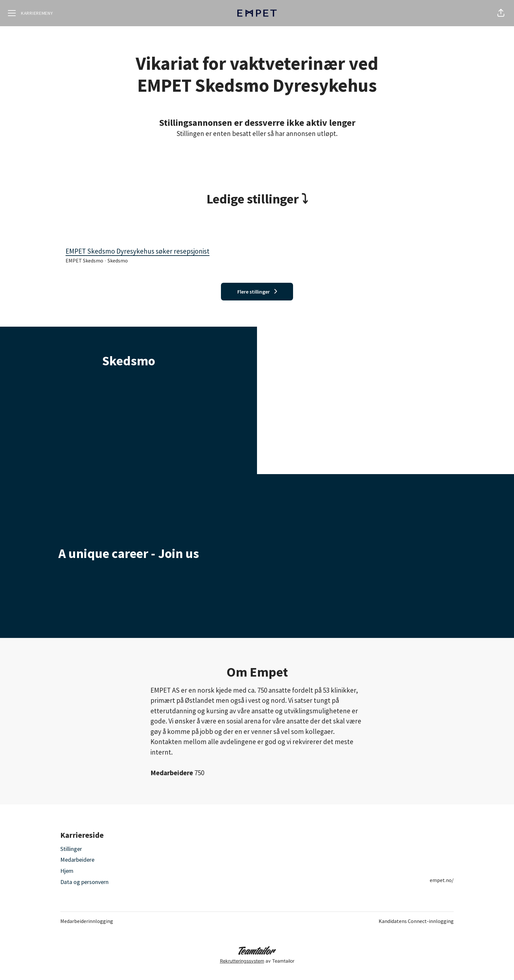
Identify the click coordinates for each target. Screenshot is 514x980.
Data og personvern (84, 882)
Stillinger (71, 849)
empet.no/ (442, 880)
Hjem (67, 871)
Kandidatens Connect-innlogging (416, 921)
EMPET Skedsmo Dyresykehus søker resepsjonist (257, 251)
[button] (501, 13)
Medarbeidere (77, 860)
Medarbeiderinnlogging (87, 921)
